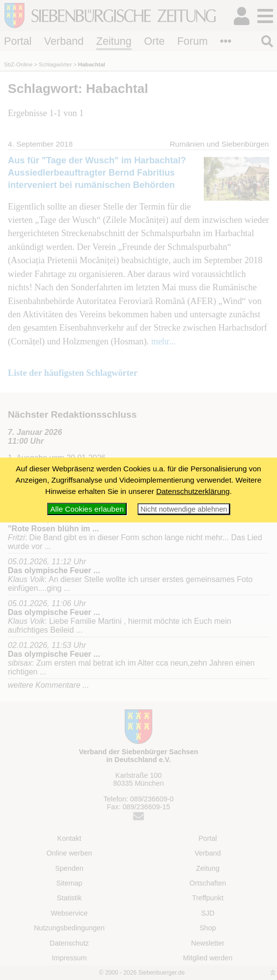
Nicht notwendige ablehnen (184, 509)
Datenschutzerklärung (193, 491)
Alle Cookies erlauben (87, 509)
